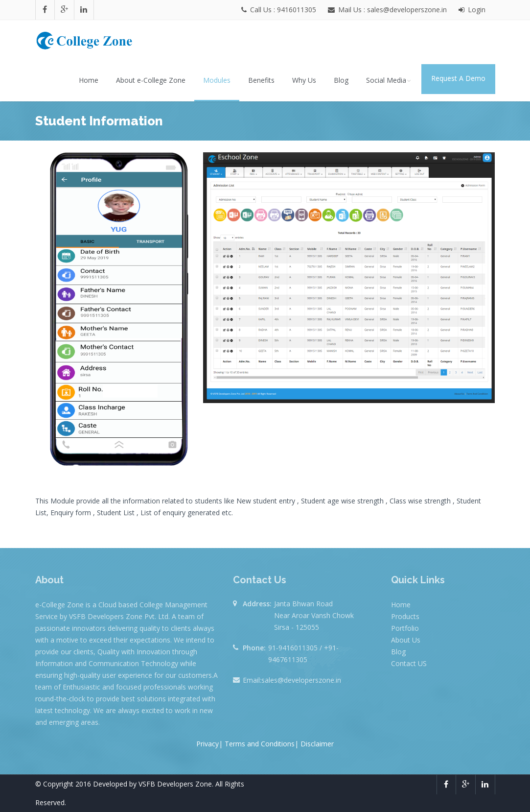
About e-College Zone (151, 80)
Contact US (409, 663)
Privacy (207, 744)
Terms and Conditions (260, 744)
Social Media (389, 80)
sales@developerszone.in (301, 680)
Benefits (261, 80)
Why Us (304, 80)
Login (472, 10)
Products (405, 616)
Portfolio (405, 628)
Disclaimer (317, 744)
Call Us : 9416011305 (280, 10)
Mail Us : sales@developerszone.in (392, 10)
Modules (217, 80)
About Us (406, 640)
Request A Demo (458, 78)
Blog (341, 80)
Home (89, 80)
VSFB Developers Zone (175, 784)
